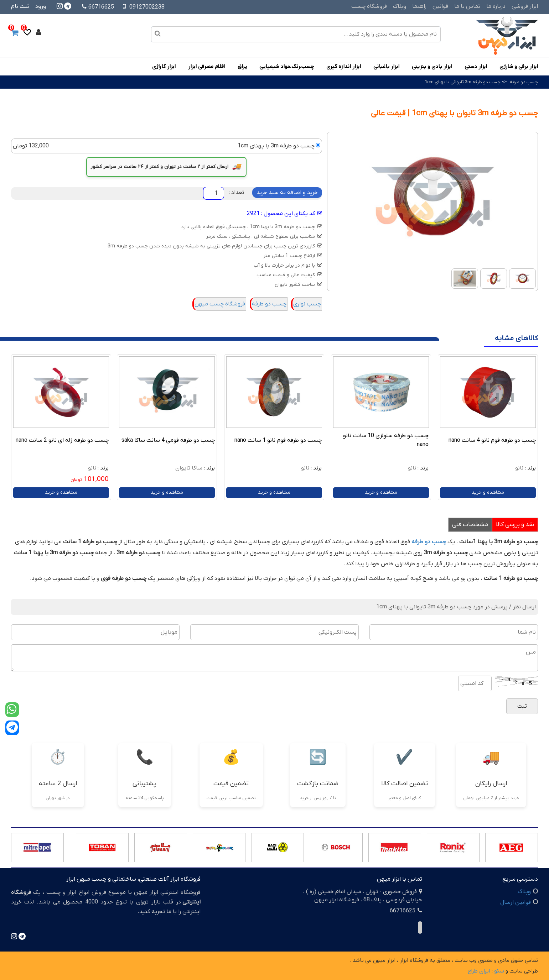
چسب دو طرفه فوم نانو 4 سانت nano (492, 440)
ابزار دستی (476, 67)
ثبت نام (20, 6)
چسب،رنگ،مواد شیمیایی (287, 67)
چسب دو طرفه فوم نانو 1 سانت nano (278, 440)
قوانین (440, 6)
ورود (41, 6)
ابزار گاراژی (164, 67)
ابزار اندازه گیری (344, 67)
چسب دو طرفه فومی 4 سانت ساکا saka (168, 440)
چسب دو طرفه (523, 82)
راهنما (419, 6)
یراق (242, 67)
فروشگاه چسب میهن (220, 304)
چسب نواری (307, 304)
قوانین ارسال (516, 902)
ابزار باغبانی (386, 67)
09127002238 (147, 7)
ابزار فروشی (525, 6)
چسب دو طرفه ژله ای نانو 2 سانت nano (62, 440)
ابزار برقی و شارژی (519, 67)
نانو (519, 468)
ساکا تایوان (189, 468)
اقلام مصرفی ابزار (207, 67)
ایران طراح (479, 971)
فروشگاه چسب (369, 6)
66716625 (98, 7)
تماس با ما (467, 6)
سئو (499, 971)
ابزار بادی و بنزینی (432, 67)
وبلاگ (400, 6)
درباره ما (496, 6)
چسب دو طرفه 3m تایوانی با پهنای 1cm (463, 82)
